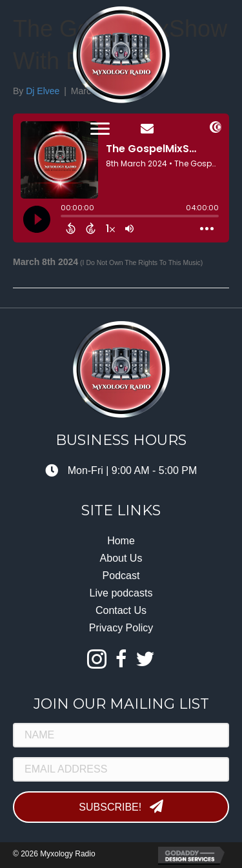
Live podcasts (121, 593)
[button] (100, 129)
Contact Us (121, 610)
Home (121, 541)
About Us (121, 558)
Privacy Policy (121, 628)
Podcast (121, 576)
